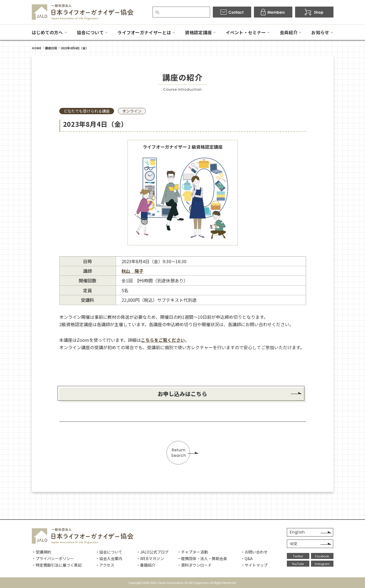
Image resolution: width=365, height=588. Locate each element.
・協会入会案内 (109, 558)
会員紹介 (289, 32)
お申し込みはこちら (183, 394)
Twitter (298, 556)
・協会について (109, 552)
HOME (37, 48)
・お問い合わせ (254, 552)
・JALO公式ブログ (152, 552)
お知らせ (320, 32)
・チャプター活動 (193, 552)
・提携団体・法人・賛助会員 (202, 558)
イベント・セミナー (246, 32)
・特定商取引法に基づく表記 (57, 565)
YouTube (298, 564)
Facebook (322, 556)
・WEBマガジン (150, 558)
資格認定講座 (198, 32)
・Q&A (247, 558)
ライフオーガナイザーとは (144, 32)
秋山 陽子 (132, 271)
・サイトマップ (254, 565)
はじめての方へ (47, 32)
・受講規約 (41, 552)
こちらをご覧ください (163, 340)
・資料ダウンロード (194, 565)
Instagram (322, 564)
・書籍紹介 (146, 565)
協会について (90, 32)
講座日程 (51, 48)
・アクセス (105, 565)
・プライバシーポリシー (53, 558)
